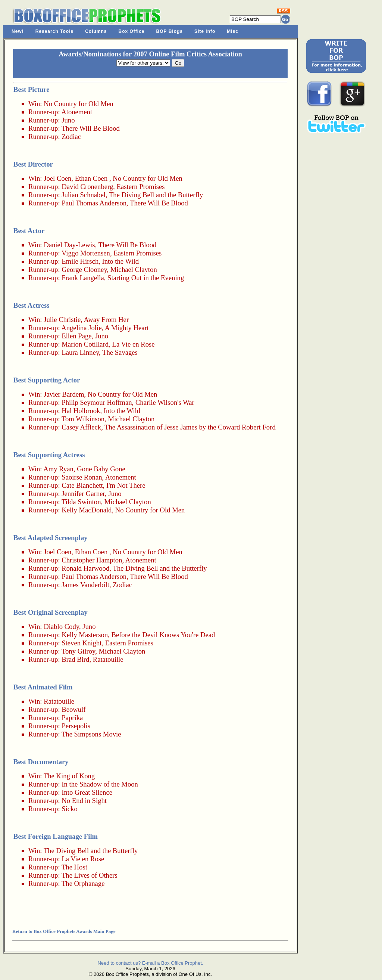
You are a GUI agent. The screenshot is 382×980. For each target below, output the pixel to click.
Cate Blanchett (82, 485)
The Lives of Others (90, 875)
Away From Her (107, 320)
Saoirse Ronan (82, 477)
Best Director (33, 164)
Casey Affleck (81, 427)
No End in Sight (84, 801)
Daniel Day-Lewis (69, 245)
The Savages (120, 352)
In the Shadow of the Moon (100, 784)
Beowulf (73, 709)
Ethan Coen (91, 178)
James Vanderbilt (85, 585)
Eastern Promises (141, 187)
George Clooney (84, 269)
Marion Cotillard (85, 344)
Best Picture (32, 89)
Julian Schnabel (84, 195)
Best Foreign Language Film (56, 836)
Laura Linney (80, 352)
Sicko (70, 809)
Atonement (77, 112)
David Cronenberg (87, 187)
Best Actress (32, 305)
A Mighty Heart (127, 328)
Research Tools (54, 31)
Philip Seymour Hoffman (97, 402)
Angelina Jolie (81, 328)
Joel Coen (57, 178)
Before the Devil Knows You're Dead (163, 635)
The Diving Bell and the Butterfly (156, 195)
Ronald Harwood (85, 568)
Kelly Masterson (85, 635)
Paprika (72, 718)
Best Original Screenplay (51, 612)
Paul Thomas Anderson (94, 203)
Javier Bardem (64, 394)
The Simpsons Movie (91, 734)
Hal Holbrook (81, 411)
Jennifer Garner (83, 494)
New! (18, 31)
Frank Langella (83, 278)
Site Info (205, 31)
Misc (233, 31)
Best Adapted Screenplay (51, 538)
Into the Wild (120, 261)
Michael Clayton (134, 269)
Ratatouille (108, 659)
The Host (74, 867)
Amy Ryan (58, 469)
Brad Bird (75, 659)
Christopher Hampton (92, 560)
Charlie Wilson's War (165, 402)
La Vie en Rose (134, 344)
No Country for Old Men (79, 104)
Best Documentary (41, 762)
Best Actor (29, 231)
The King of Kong (69, 776)
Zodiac (71, 137)
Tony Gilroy (78, 651)
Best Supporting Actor (47, 380)
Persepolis (76, 726)
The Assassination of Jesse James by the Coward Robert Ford (190, 427)
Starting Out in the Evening (146, 278)
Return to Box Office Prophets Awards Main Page (64, 931)
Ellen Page (76, 336)
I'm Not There (126, 485)
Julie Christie (62, 320)
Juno (68, 120)
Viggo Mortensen (86, 253)
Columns (96, 31)
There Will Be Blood (91, 128)
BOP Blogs (170, 31)
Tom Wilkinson (83, 419)
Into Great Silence (87, 792)
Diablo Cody (61, 627)
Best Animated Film (43, 687)
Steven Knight (82, 643)
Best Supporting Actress (49, 455)
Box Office (132, 31)
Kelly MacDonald (87, 510)
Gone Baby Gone (101, 469)
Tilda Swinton (81, 502)
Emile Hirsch (80, 261)
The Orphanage (83, 883)
